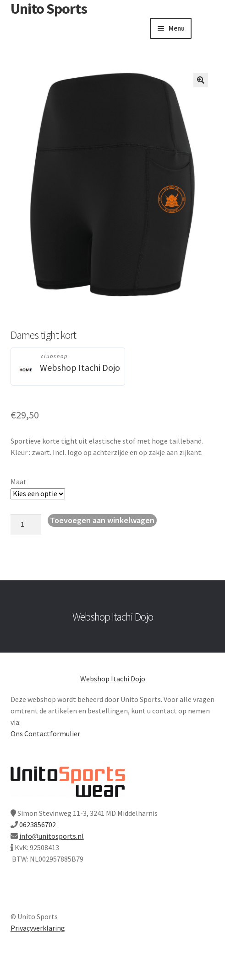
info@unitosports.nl (52, 836)
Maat (19, 482)
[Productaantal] (26, 525)
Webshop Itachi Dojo (80, 367)
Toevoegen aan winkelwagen (102, 520)
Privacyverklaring (38, 928)
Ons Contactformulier (45, 734)
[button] (201, 80)
